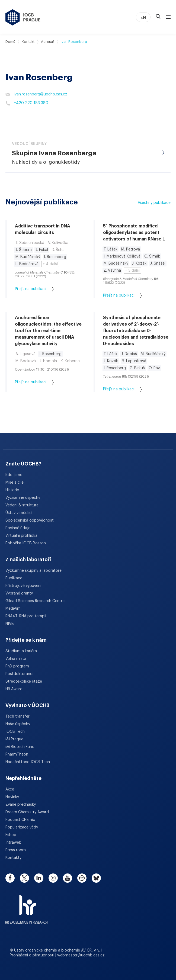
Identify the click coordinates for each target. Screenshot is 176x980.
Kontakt (28, 42)
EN (143, 18)
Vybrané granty (19, 593)
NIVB (10, 624)
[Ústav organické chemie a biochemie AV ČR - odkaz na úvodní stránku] (23, 17)
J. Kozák (139, 264)
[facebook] (10, 878)
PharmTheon (17, 754)
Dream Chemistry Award (27, 812)
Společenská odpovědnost (30, 520)
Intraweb (13, 843)
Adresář (48, 42)
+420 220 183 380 (27, 103)
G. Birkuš (137, 368)
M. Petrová (131, 249)
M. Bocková (26, 361)
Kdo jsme (14, 475)
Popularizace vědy (22, 827)
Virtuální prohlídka (21, 536)
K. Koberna (70, 361)
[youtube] (68, 878)
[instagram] (53, 878)
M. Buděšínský (28, 257)
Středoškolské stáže (24, 682)
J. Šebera (24, 250)
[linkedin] (39, 878)
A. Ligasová (25, 354)
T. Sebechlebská (30, 243)
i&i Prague (14, 739)
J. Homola (48, 361)
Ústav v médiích (20, 513)
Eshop (11, 835)
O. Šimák (152, 256)
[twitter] (24, 878)
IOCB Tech (15, 732)
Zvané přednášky (21, 805)
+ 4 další (50, 264)
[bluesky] (96, 878)
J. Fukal (42, 250)
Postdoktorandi (19, 674)
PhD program (17, 666)
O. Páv (154, 368)
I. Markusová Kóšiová (122, 256)
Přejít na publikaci (34, 289)
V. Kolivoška (58, 243)
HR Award (14, 689)
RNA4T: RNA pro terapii (26, 616)
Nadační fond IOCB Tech (28, 762)
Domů (10, 42)
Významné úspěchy (23, 498)
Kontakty (13, 858)
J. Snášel (158, 264)
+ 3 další (132, 271)
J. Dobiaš (129, 354)
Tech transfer (17, 716)
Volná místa (16, 659)
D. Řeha (58, 250)
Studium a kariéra (21, 651)
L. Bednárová (27, 264)
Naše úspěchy (18, 724)
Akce (10, 789)
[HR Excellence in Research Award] (26, 906)
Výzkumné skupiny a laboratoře (33, 571)
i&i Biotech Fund (20, 747)
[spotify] (82, 878)
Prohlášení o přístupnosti (33, 955)
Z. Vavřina (112, 271)
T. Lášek (111, 249)
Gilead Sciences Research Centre (35, 601)
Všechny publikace (154, 203)
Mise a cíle (15, 483)
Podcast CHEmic (20, 820)
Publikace (14, 578)
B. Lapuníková (134, 361)
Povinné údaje (18, 528)
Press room (16, 850)
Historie (12, 490)
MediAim (13, 609)
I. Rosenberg (55, 257)
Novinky (12, 797)
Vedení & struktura (22, 505)
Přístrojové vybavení (23, 586)
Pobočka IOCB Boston (26, 543)
